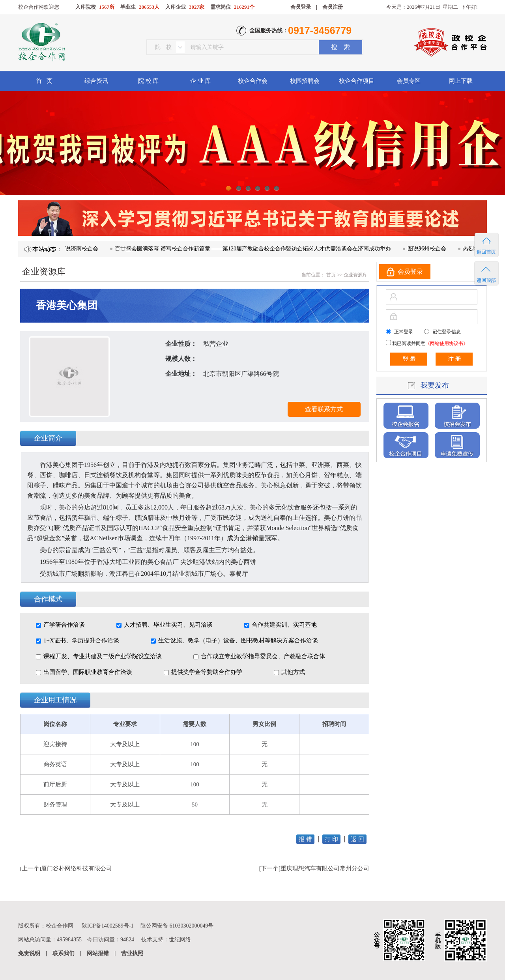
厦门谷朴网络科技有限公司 (77, 868)
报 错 (305, 839)
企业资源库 (355, 275)
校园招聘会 (305, 81)
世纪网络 (180, 940)
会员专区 (409, 81)
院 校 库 (149, 81)
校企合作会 (253, 81)
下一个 (270, 868)
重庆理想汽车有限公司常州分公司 (325, 868)
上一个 (31, 868)
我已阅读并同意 (429, 343)
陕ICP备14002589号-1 (108, 926)
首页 (330, 275)
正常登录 (404, 332)
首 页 (44, 81)
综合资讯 (96, 81)
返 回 (357, 839)
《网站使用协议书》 (447, 343)
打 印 (331, 839)
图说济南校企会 (82, 249)
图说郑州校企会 (430, 249)
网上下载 (461, 81)
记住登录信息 (447, 332)
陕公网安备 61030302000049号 (177, 926)
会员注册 (333, 7)
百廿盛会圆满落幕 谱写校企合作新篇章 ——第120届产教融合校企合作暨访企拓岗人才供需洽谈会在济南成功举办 (256, 249)
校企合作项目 (357, 81)
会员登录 (301, 7)
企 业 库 (201, 81)
